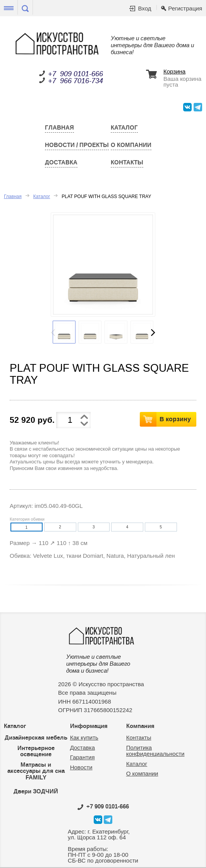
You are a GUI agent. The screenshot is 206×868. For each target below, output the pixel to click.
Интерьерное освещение (36, 751)
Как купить (84, 737)
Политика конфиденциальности (155, 751)
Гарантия (82, 757)
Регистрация (185, 8)
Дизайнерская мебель (36, 738)
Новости (81, 767)
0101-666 (103, 806)
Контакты (127, 162)
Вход (144, 8)
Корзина (174, 72)
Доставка (61, 162)
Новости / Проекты (77, 145)
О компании (131, 145)
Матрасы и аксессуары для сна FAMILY (36, 771)
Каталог (124, 128)
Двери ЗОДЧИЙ (36, 791)
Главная (59, 128)
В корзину (175, 419)
